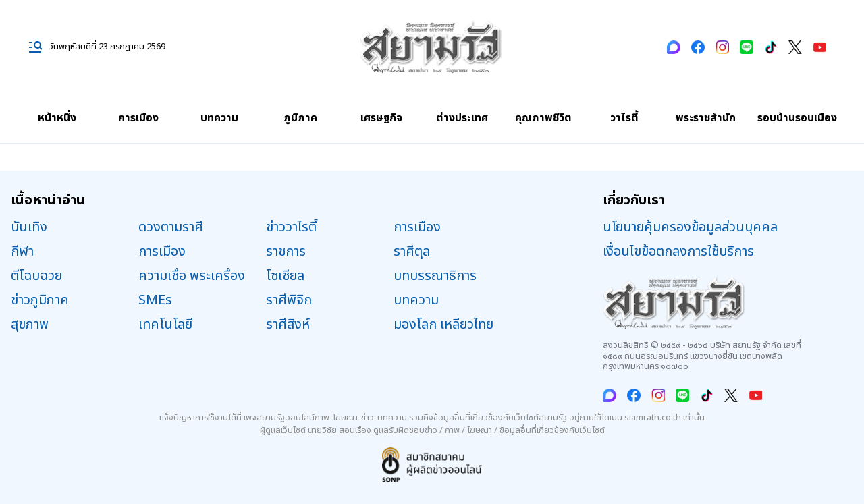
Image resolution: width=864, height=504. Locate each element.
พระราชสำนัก (706, 118)
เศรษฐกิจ (381, 118)
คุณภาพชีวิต (543, 118)
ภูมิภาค (300, 118)
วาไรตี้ (624, 118)
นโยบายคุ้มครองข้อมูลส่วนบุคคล (690, 227)
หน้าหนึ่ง (57, 118)
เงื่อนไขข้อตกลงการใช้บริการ (678, 252)
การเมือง (138, 118)
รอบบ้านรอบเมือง (797, 118)
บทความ (219, 118)
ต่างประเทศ (462, 118)
